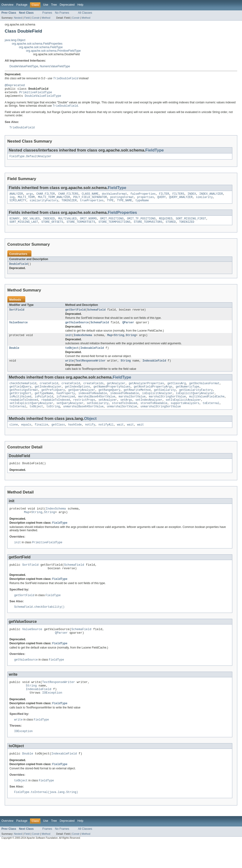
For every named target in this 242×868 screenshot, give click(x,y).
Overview (7, 5)
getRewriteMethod (137, 401)
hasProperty (66, 405)
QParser (128, 330)
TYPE (110, 206)
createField (49, 393)
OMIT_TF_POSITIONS (141, 225)
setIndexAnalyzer (149, 412)
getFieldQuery (20, 397)
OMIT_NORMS (89, 225)
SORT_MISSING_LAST (24, 228)
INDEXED (49, 225)
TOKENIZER (69, 206)
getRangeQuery (109, 401)
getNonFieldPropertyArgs (153, 397)
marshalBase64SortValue (97, 408)
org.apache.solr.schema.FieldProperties (37, 44)
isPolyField (44, 408)
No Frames (62, 13)
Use (46, 5)
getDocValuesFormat (204, 393)
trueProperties (92, 206)
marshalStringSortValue (167, 408)
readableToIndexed (24, 412)
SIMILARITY (18, 206)
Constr (36, 18)
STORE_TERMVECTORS (148, 228)
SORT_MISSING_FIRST (191, 225)
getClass (58, 438)
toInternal (18, 420)
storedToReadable (154, 416)
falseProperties (143, 198)
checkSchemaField (23, 393)
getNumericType (188, 397)
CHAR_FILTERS (68, 198)
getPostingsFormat (24, 401)
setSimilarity (98, 416)
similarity (204, 202)
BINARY (15, 225)
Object (90, 432)
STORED (171, 228)
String (119, 344)
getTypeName (44, 405)
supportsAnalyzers (185, 416)
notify (90, 438)
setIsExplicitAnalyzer (183, 412)
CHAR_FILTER (46, 198)
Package (22, 5)
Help (80, 5)
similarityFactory (44, 206)
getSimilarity (165, 401)
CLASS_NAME (90, 198)
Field (27, 18)
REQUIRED (166, 225)
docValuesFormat (115, 198)
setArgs (126, 412)
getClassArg (177, 393)
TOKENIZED (187, 228)
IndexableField (92, 357)
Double (14, 357)
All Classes (85, 13)
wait (120, 438)
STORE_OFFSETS (52, 228)
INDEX (192, 198)
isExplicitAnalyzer (157, 405)
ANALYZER (16, 198)
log (12, 202)
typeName (142, 206)
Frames (47, 13)
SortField (17, 317)
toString (53, 420)
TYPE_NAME (125, 206)
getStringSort (20, 405)
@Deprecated (15, 86)
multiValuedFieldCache (207, 408)
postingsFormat (122, 202)
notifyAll (106, 438)
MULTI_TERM (26, 202)
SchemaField (96, 317)
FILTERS (178, 198)
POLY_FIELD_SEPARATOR (90, 202)
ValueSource (18, 330)
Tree (54, 5)
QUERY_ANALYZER (181, 202)
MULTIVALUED (67, 225)
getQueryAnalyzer (82, 401)
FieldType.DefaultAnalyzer (30, 160)
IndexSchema (83, 344)
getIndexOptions (78, 397)
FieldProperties (122, 218)
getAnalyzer (116, 393)
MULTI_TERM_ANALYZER (54, 202)
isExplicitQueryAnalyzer (195, 405)
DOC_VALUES (31, 225)
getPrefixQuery (53, 401)
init (69, 344)
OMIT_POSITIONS (112, 225)
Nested (18, 18)
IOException (52, 716)
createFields (93, 393)
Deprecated (67, 5)
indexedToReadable (93, 405)
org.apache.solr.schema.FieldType (41, 47)
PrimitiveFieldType (36, 94)
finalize (41, 438)
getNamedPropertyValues (112, 397)
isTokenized (66, 408)
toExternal (211, 416)
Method (46, 18)
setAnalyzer (108, 412)
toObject (72, 357)
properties (145, 202)
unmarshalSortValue (122, 420)
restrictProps (84, 412)
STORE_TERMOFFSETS (81, 228)
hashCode (75, 438)
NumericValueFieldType (55, 66)
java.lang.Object (15, 40)
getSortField (75, 317)
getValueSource (77, 330)
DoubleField (18, 271)
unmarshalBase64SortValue (83, 420)
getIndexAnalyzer (48, 397)
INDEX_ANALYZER (211, 198)
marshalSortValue (132, 408)
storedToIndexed (125, 416)
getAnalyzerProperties (146, 393)
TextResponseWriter (91, 370)
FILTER (164, 198)
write (69, 370)
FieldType (155, 154)
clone (14, 438)
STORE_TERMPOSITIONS (115, 228)
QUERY (161, 202)
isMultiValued (20, 408)
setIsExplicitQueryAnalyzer (31, 416)
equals (26, 438)
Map (110, 344)
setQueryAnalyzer (70, 416)
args (30, 198)
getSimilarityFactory (196, 401)
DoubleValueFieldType (24, 66)
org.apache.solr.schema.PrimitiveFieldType (53, 51)
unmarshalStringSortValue (161, 420)
